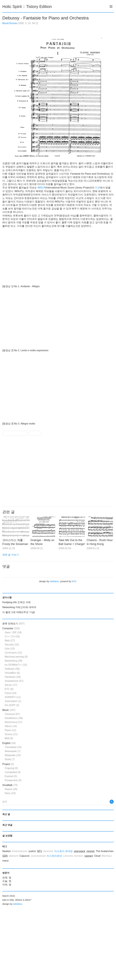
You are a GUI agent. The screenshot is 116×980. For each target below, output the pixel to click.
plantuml (14, 856)
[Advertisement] (57, 471)
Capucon (25, 856)
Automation (13, 701)
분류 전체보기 (13, 624)
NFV (39, 851)
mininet (91, 851)
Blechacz (107, 856)
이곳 (97, 188)
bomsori (79, 856)
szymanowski (38, 856)
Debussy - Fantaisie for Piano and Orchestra (45, 18)
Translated (13, 747)
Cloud (11, 693)
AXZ (74, 581)
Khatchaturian (20, 851)
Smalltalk (10, 785)
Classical (12, 714)
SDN (5, 856)
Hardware (13, 677)
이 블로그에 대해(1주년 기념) (19, 612)
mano (5, 861)
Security (12, 645)
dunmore (48, 851)
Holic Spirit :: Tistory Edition (27, 7)
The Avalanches (105, 851)
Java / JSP (13, 632)
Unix (10, 649)
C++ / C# (12, 636)
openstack (80, 851)
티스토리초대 (54, 856)
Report (11, 789)
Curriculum (13, 653)
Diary (10, 793)
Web (10, 641)
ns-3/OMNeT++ (16, 665)
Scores (11, 734)
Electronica (13, 722)
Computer (11, 628)
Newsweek (13, 751)
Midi (9, 738)
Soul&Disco (14, 718)
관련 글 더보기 (11, 555)
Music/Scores (10, 23)
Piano (10, 730)
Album (11, 726)
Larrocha (68, 856)
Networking (14, 661)
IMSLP (41, 188)
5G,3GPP (12, 705)
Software (12, 669)
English (9, 743)
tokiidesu (54, 581)
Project (8, 764)
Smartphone (14, 681)
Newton (7, 851)
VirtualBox (12, 673)
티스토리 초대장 (64, 851)
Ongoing (11, 768)
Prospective (13, 780)
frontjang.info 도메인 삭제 (16, 602)
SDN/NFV (13, 697)
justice (32, 851)
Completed (13, 772)
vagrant (89, 856)
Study (10, 759)
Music (9, 710)
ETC (9, 689)
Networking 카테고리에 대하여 (19, 607)
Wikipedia (13, 755)
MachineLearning (16, 657)
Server (11, 685)
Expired (11, 776)
